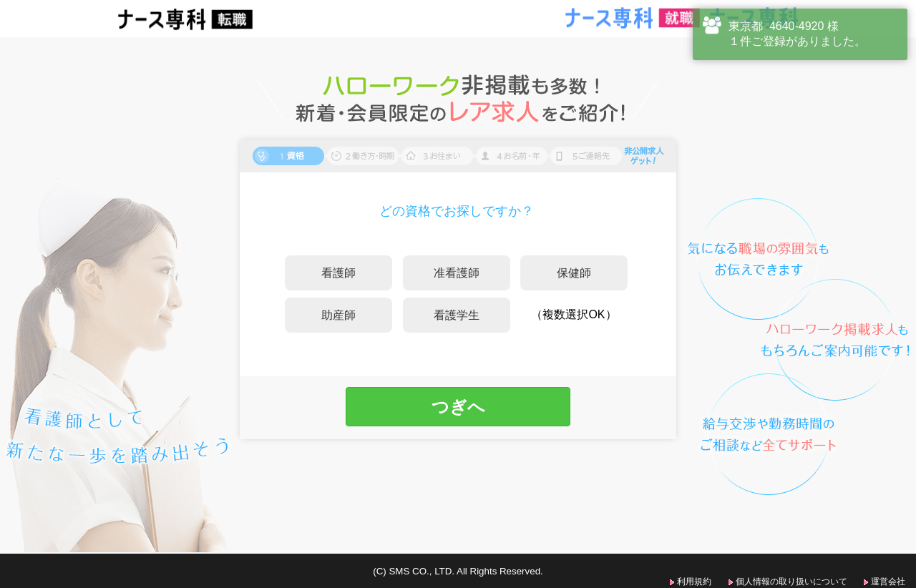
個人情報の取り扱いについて (791, 582)
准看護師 (457, 273)
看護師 (338, 273)
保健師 (574, 273)
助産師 (338, 315)
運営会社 (888, 582)
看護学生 (457, 315)
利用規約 (694, 582)
